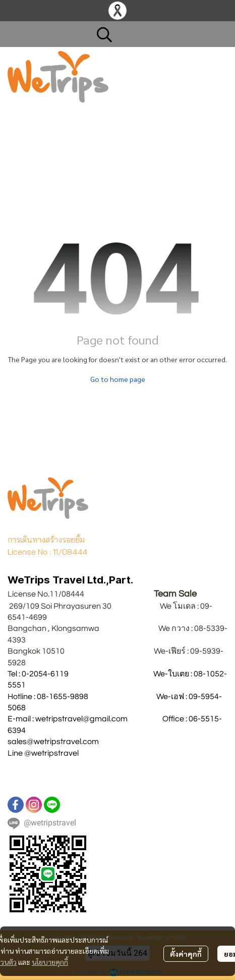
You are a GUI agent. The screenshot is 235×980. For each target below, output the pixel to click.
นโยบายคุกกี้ (50, 962)
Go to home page (118, 379)
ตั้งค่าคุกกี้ (186, 954)
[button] (157, 34)
